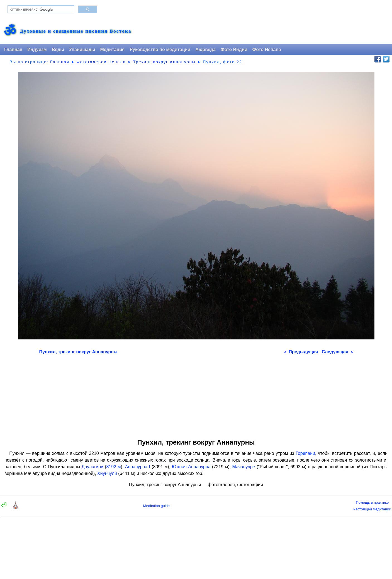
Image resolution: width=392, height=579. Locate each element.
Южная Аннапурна (191, 467)
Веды (58, 50)
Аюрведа (205, 50)
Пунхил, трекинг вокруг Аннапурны (78, 352)
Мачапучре (244, 467)
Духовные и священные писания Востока (76, 31)
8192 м (114, 467)
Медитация (112, 50)
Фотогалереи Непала (101, 62)
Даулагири (92, 467)
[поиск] (40, 9)
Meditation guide (156, 506)
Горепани (305, 453)
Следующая (337, 352)
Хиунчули (107, 473)
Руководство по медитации (160, 50)
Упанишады (82, 50)
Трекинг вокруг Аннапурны (164, 62)
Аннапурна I (138, 467)
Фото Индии (234, 50)
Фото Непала (267, 50)
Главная (13, 50)
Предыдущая (301, 352)
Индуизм (37, 50)
